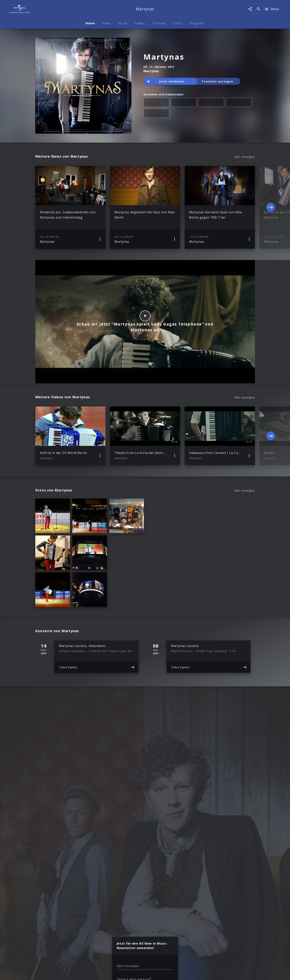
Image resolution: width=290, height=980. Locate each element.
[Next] (271, 207)
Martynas (164, 57)
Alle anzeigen (245, 157)
